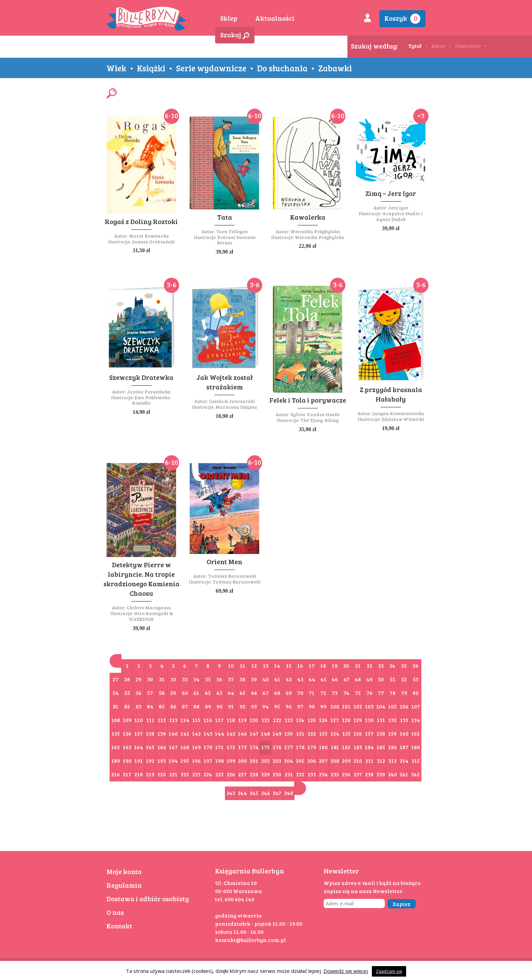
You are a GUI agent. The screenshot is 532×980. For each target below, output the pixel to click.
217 (127, 774)
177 (289, 747)
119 (242, 720)
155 (346, 733)
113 (173, 720)
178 (300, 747)
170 (208, 747)
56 (139, 693)
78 (393, 693)
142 (196, 733)
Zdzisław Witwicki (403, 419)
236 (346, 774)
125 (312, 720)
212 (381, 761)
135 (116, 733)
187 (404, 747)
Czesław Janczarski (232, 401)
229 (265, 774)
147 (254, 733)
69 (289, 693)
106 (404, 706)
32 (173, 679)
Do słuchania (282, 68)
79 (404, 693)
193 (162, 761)
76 (369, 693)
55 (127, 693)
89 (208, 706)
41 (277, 679)
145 (231, 733)
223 (196, 774)
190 (127, 761)
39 (254, 679)
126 (323, 720)
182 (346, 747)
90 (220, 706)
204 (289, 761)
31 (162, 679)
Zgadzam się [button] (389, 971)
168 (185, 747)
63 (219, 693)
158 (381, 733)
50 (381, 679)
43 (300, 679)
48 (358, 679)
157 (369, 733)
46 (335, 679)
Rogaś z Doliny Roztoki (141, 221)
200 (243, 761)
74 (346, 693)
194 (173, 761)
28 (127, 679)
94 (265, 706)
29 (139, 679)
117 (219, 720)
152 (312, 733)
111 (150, 720)
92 (242, 706)
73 (335, 693)
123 (289, 720)
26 (415, 665)
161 (415, 733)
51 (393, 679)
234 (323, 774)
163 (127, 747)
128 (346, 720)
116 (208, 720)
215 (416, 761)
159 (392, 733)
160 (404, 733)
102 (358, 706)
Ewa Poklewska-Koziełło (152, 400)
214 (404, 761)
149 (277, 733)
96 (289, 706)
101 (346, 706)
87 (185, 706)
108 (116, 720)
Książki (151, 68)
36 (219, 679)
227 (242, 774)
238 (369, 774)
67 (266, 693)
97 (300, 706)
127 (335, 720)
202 (265, 761)
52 (404, 679)
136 (127, 733)
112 (162, 720)
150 (289, 733)
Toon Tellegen (232, 231)
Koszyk (402, 19)
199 (231, 761)
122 (277, 720)
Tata (225, 217)
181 (335, 747)
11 (243, 665)
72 (323, 693)
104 (381, 706)
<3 (421, 115)
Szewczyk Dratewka (141, 377)
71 (312, 693)
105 (392, 706)
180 (323, 747)
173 (242, 747)
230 (277, 774)
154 (335, 733)
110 (139, 720)
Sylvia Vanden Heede (315, 414)
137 (139, 733)
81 (116, 706)
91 (231, 706)
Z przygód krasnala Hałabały (391, 394)
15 (289, 665)
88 (196, 706)
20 (346, 665)
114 (185, 720)
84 (150, 706)
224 (208, 774)
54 (116, 693)
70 (300, 693)
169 (196, 747)
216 (116, 774)
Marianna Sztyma (236, 407)
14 (277, 665)
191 (139, 761)
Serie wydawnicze (211, 68)
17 (312, 665)
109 (127, 720)
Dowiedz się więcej (346, 971)
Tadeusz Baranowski (232, 576)
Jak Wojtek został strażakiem (225, 382)
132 (393, 720)
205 (300, 761)
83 (139, 706)
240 (393, 774)
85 (162, 706)
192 (150, 761)
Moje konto (124, 871)
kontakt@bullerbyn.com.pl (251, 940)
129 (358, 720)
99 (323, 706)
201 (254, 761)
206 (312, 761)
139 (162, 733)
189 (116, 761)
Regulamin (124, 885)
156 (358, 733)
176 (277, 747)
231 (289, 774)
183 (358, 747)
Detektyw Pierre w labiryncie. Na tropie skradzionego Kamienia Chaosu (141, 579)
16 (300, 665)
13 (266, 665)
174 (254, 747)
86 (173, 706)
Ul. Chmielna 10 (236, 883)
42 (289, 679)
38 (242, 679)
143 (208, 733)
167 (173, 747)
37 (231, 679)
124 (300, 720)
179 (312, 747)
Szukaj (235, 35)
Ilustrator (468, 46)
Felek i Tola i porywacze (308, 400)
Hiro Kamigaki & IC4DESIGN (151, 616)
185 (381, 747)
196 (196, 761)
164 (139, 747)
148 (265, 733)
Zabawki (335, 68)
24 (392, 665)
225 (220, 774)
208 (335, 761)
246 (266, 793)
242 (415, 774)
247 (277, 793)
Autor (438, 46)
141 (185, 733)
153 (323, 733)
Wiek (116, 68)
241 (404, 774)
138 (150, 733)
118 (231, 720)
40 (265, 679)
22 (369, 665)
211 (369, 761)
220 (162, 774)
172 (231, 747)
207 (323, 761)
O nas (115, 912)
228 (254, 774)
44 (312, 679)
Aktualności (275, 18)
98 (312, 706)
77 (381, 693)
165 (150, 747)
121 (266, 720)
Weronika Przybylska (315, 231)
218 (139, 774)
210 (358, 761)
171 (219, 747)
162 (116, 747)
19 (335, 665)
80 (416, 693)
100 (335, 706)
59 (173, 693)
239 (381, 774)
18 (323, 665)
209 (346, 761)
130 (369, 720)
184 (369, 747)
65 (242, 693)
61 (196, 693)
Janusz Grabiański (153, 242)
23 (381, 665)
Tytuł (415, 46)
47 (346, 679)
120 (254, 720)
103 (369, 706)
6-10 (172, 115)
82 (127, 706)
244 (242, 793)
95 (277, 706)
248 (289, 793)
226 (231, 774)
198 (220, 761)
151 (300, 733)
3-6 (172, 284)
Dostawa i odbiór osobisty (148, 899)
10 (231, 665)
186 (393, 747)
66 (254, 693)
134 (416, 720)
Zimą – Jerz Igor (391, 193)
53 (416, 679)
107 (416, 706)
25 (404, 665)
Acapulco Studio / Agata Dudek (399, 216)
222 (185, 774)
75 (358, 693)
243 (231, 793)
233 (312, 774)
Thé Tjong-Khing (319, 420)
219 (150, 774)
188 (416, 747)
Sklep (229, 18)
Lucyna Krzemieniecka (398, 413)
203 (277, 761)
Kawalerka (308, 217)
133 (404, 720)
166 (162, 747)
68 (277, 693)
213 (393, 761)
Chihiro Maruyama (149, 607)
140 (173, 733)
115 (196, 720)
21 (358, 665)
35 (208, 679)
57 (150, 693)
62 (208, 693)
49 (369, 679)
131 (381, 720)
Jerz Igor (398, 208)
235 (335, 774)
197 (208, 761)
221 (173, 774)
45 (323, 679)
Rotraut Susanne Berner (236, 240)
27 (116, 679)
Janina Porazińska (149, 392)
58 (162, 693)
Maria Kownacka (149, 236)
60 (185, 693)
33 (185, 679)
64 (231, 693)
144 (220, 733)
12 (254, 665)
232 (300, 774)
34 (196, 679)
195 (185, 761)
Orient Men (224, 561)
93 (254, 706)
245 (254, 793)
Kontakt (119, 926)
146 (242, 733)
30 (150, 679)
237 (358, 774)
